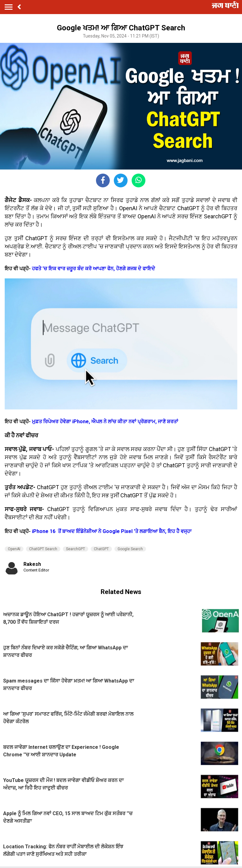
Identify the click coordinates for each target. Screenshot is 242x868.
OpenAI (14, 549)
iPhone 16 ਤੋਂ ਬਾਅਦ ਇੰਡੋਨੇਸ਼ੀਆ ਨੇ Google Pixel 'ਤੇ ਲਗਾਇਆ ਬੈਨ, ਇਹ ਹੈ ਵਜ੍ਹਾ (112, 531)
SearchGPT (76, 549)
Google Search (130, 549)
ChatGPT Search (43, 549)
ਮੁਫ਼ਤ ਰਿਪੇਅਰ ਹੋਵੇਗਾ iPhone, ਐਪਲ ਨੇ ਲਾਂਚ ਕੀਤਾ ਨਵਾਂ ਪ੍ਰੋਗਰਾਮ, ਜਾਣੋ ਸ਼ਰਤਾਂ (105, 421)
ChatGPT (101, 549)
